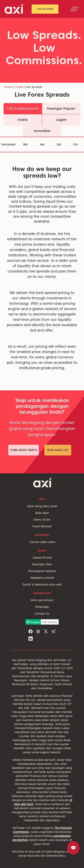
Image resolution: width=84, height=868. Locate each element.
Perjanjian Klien (42, 564)
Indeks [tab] (23, 120)
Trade (19, 87)
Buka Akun (42, 513)
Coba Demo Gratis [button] (24, 450)
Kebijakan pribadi (42, 578)
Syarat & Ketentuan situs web (42, 584)
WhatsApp (42, 607)
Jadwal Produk (42, 558)
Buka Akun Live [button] (58, 450)
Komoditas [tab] (42, 131)
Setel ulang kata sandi (42, 506)
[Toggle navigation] (74, 9)
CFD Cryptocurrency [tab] (23, 108)
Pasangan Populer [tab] (61, 108)
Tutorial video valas (42, 542)
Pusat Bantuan (42, 526)
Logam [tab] (61, 120)
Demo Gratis (42, 520)
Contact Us (42, 614)
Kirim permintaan (42, 600)
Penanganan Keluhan (42, 571)
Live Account (45, 9)
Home (8, 87)
